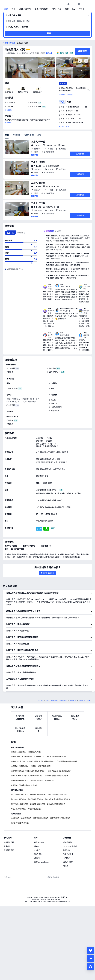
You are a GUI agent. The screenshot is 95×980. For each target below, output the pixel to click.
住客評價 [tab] (16, 135)
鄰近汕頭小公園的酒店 (19, 795)
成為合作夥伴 (68, 862)
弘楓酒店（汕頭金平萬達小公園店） (24, 785)
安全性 (66, 866)
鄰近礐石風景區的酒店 (38, 795)
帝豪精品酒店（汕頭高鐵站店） (60, 771)
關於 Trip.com (39, 842)
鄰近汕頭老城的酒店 (36, 799)
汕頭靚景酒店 (26, 818)
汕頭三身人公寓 (15, 49)
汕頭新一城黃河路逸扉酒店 (41, 766)
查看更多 (8, 123)
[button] (74, 4)
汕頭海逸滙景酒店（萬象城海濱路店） (41, 761)
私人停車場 (11, 368)
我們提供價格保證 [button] (66, 53)
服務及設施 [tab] (29, 135)
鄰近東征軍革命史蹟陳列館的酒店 (58, 799)
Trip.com (40, 700)
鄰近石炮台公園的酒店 (19, 804)
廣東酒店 (64, 700)
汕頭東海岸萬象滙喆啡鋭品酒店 (56, 776)
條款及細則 (38, 854)
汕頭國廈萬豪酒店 (35, 752)
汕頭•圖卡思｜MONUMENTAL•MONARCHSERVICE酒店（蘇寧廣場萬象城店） (39, 757)
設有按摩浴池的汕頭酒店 (20, 823)
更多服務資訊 (9, 850)
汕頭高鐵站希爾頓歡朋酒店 (67, 761)
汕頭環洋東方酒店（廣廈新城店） (42, 781)
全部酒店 (67, 858)
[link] (68, 4)
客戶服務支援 (9, 842)
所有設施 (8, 110)
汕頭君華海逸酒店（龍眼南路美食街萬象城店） (29, 771)
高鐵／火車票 (25, 9)
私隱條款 (37, 858)
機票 (13, 9)
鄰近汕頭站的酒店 (35, 809)
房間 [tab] (7, 135)
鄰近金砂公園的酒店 (18, 799)
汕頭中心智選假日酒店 (19, 781)
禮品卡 (82, 9)
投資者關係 (68, 842)
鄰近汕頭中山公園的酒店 (58, 795)
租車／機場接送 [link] (41, 9)
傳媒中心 (37, 846)
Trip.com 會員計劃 (70, 846)
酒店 (47, 700)
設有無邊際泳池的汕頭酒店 (60, 818)
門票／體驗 (57, 9)
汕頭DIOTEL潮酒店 (18, 761)
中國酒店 (55, 700)
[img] (21, 67)
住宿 (6, 9)
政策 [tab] (39, 135)
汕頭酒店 (73, 700)
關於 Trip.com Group (41, 862)
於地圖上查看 (64, 127)
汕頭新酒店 (15, 818)
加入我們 (37, 850)
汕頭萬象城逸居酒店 (18, 752)
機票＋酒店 (70, 9)
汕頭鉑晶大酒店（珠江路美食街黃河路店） (27, 776)
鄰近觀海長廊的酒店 (37, 804)
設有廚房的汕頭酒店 (41, 818)
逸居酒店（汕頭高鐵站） (20, 766)
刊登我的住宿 (68, 854)
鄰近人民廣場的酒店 (18, 809)
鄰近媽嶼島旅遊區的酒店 (56, 804)
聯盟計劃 (67, 850)
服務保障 (7, 846)
